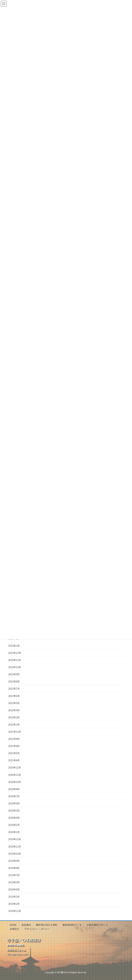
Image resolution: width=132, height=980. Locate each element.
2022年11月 (15, 660)
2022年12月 (15, 653)
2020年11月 (15, 775)
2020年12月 (15, 767)
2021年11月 (15, 732)
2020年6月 (14, 803)
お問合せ (14, 929)
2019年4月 (14, 889)
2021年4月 (14, 760)
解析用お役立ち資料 (47, 925)
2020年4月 (14, 818)
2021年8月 (14, 746)
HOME (13, 925)
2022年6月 (14, 696)
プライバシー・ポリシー (37, 929)
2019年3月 (14, 897)
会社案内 (26, 925)
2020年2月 (14, 825)
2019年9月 (14, 861)
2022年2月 (14, 717)
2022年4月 (14, 710)
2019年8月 (14, 868)
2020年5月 (14, 811)
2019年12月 (15, 839)
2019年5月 (14, 882)
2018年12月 (15, 911)
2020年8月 (14, 789)
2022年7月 (14, 689)
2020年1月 (14, 832)
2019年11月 (15, 846)
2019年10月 (15, 854)
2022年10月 (15, 667)
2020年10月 (15, 782)
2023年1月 (14, 646)
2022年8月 (14, 681)
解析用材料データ (72, 925)
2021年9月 (14, 739)
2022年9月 (14, 674)
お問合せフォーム (17, 950)
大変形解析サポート (97, 925)
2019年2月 (14, 904)
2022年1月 (14, 724)
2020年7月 (14, 796)
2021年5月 (14, 753)
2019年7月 (14, 875)
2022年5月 (14, 703)
